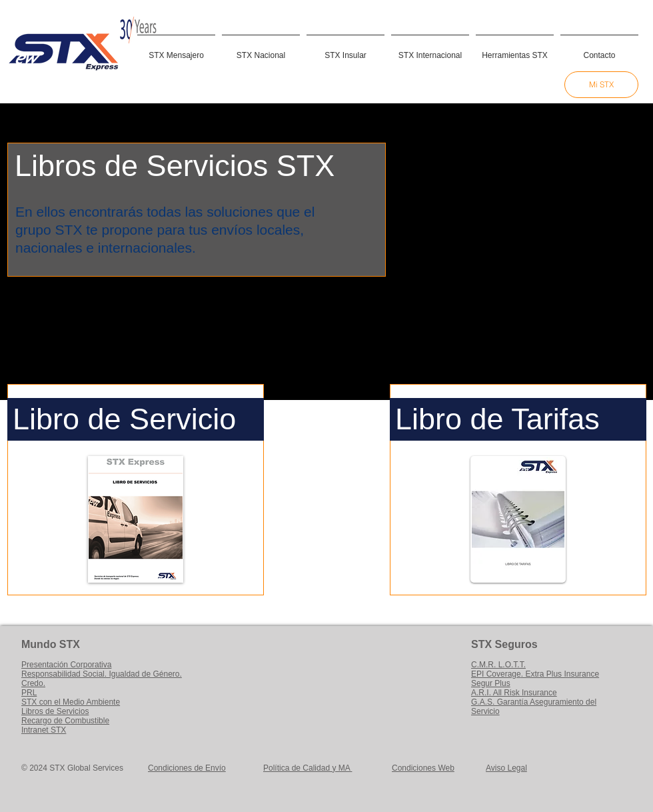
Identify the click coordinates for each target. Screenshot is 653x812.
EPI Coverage (496, 674)
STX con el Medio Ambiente (71, 702)
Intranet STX (44, 730)
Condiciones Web (423, 768)
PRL (29, 693)
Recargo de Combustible (65, 721)
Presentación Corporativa (66, 665)
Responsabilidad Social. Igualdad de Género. (102, 674)
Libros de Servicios (55, 711)
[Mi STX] (601, 85)
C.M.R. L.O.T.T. (498, 665)
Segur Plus (491, 683)
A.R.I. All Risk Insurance (514, 693)
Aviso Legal (506, 768)
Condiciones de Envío (187, 768)
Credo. (33, 683)
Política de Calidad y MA (308, 768)
